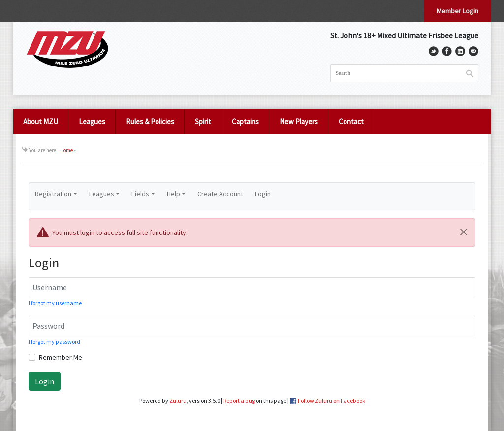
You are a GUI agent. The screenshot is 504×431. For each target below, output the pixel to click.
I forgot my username (55, 303)
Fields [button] (140, 194)
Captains (245, 121)
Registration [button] (53, 194)
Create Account (220, 194)
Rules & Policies (150, 121)
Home (66, 150)
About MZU (41, 121)
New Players (299, 121)
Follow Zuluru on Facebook (331, 401)
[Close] (464, 232)
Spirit (203, 121)
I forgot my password (54, 342)
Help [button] (173, 194)
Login (263, 194)
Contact (351, 121)
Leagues (92, 121)
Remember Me (61, 357)
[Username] (252, 287)
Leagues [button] (102, 194)
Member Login (457, 11)
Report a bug (239, 401)
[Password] (252, 326)
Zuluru (178, 401)
